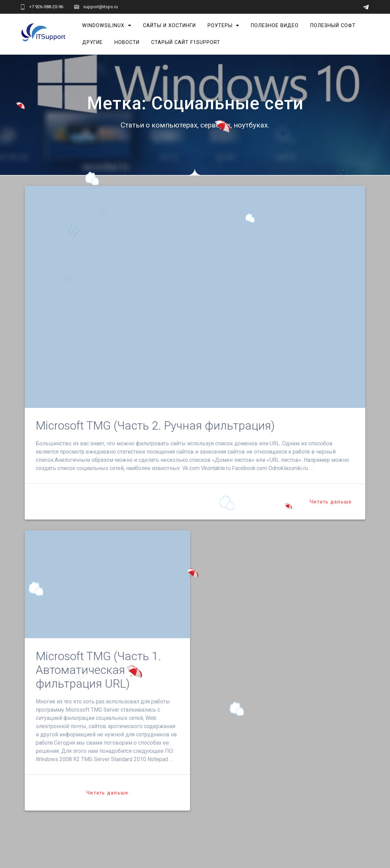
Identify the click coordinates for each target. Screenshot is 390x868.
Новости (127, 42)
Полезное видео (275, 26)
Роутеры (220, 26)
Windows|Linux (103, 26)
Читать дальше (331, 502)
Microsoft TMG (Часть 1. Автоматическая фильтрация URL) (98, 670)
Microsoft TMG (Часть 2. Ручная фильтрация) (155, 426)
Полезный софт (333, 26)
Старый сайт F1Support (186, 42)
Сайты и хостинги (169, 26)
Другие (92, 42)
